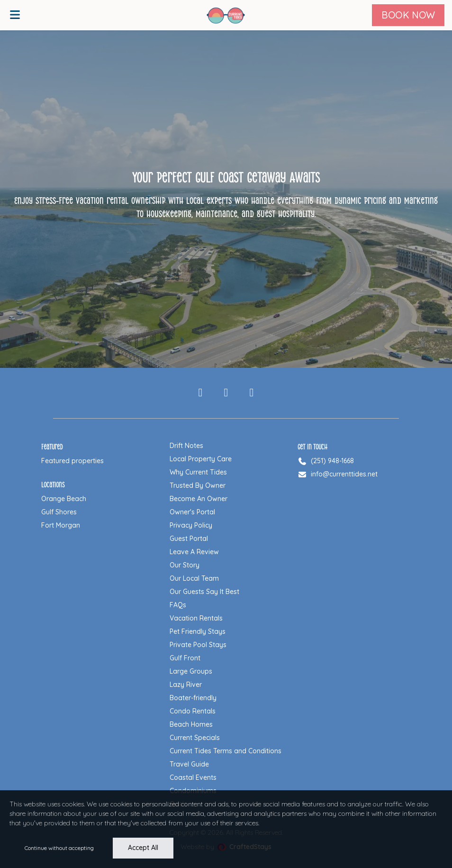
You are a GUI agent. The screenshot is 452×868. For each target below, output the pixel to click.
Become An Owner (199, 499)
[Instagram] (226, 393)
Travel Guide (189, 764)
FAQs (178, 605)
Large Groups (191, 671)
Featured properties (72, 461)
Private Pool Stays (198, 645)
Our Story (185, 565)
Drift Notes (186, 446)
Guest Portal (189, 539)
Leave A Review (194, 552)
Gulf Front (185, 658)
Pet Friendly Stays (198, 631)
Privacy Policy (191, 525)
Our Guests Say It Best (204, 592)
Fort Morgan (61, 525)
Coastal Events (193, 777)
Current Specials (195, 738)
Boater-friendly (193, 698)
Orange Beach (64, 499)
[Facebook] (200, 393)
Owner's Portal (192, 512)
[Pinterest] (252, 393)
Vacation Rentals (196, 618)
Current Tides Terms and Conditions (226, 751)
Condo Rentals (193, 711)
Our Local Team (194, 578)
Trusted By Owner (198, 485)
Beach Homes (191, 724)
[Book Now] (408, 15)
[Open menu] (15, 15)
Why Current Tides (198, 472)
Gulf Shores (59, 512)
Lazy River (186, 685)
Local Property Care (201, 459)
